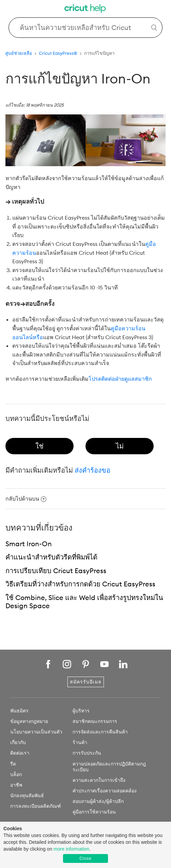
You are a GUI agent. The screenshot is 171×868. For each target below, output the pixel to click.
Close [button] (85, 858)
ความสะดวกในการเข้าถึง (99, 780)
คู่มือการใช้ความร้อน (94, 812)
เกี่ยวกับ (18, 742)
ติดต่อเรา (20, 753)
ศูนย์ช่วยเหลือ (19, 53)
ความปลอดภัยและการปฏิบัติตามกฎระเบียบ (109, 767)
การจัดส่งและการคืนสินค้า (100, 732)
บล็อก (16, 774)
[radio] (40, 446)
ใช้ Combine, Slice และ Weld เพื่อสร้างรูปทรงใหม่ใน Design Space (84, 602)
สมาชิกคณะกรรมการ (95, 721)
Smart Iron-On (29, 544)
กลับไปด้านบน (26, 499)
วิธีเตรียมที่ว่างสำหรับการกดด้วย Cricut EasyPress (80, 584)
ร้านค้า (80, 742)
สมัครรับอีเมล (86, 682)
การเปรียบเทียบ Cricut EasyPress (56, 571)
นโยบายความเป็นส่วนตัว (36, 732)
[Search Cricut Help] (85, 28)
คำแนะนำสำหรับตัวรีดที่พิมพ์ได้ (51, 557)
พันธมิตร (19, 711)
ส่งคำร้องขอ (92, 470)
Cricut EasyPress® (58, 53)
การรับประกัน (87, 753)
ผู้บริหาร (81, 711)
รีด (13, 764)
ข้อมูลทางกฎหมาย (29, 721)
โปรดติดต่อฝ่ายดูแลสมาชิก (120, 379)
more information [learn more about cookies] (71, 849)
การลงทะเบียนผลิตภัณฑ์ (36, 806)
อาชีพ (16, 785)
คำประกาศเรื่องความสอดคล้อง (105, 791)
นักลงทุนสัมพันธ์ (27, 795)
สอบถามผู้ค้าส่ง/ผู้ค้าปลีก (98, 801)
